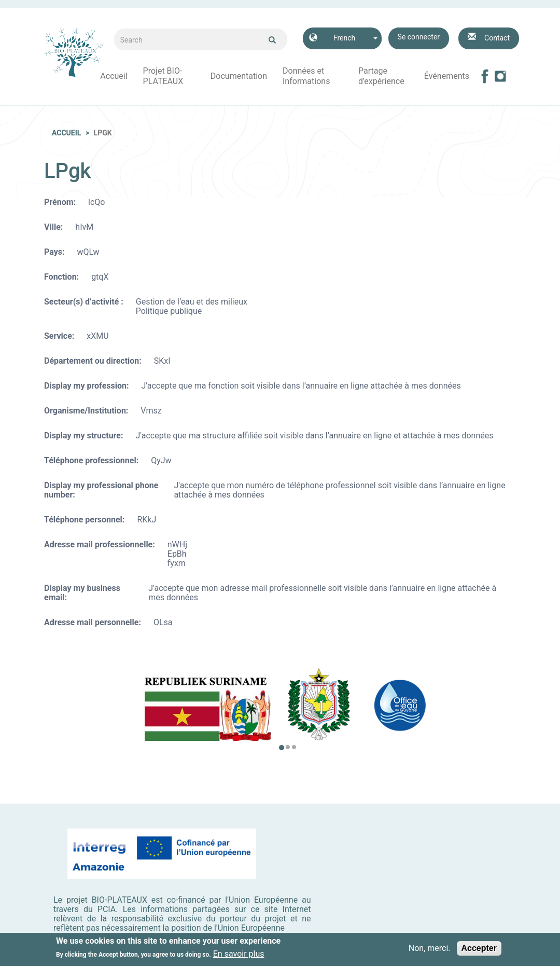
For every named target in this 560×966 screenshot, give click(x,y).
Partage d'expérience (381, 76)
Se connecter (419, 37)
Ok (272, 40)
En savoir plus (239, 956)
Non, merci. (430, 950)
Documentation (239, 76)
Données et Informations (306, 76)
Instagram (500, 76)
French (344, 38)
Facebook (485, 76)
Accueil (114, 76)
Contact (497, 38)
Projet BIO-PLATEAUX (163, 76)
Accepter (479, 950)
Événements (447, 76)
